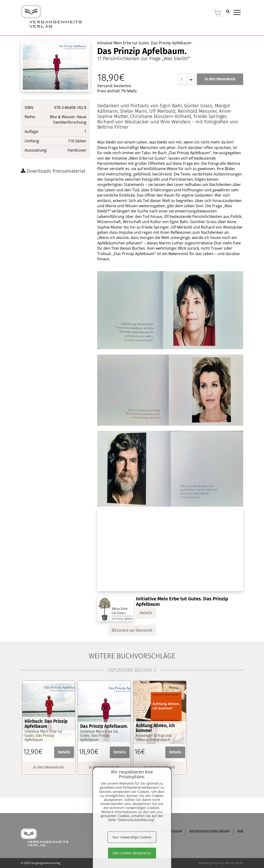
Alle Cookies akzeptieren (132, 853)
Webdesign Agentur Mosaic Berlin (221, 863)
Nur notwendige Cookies (132, 837)
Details (146, 613)
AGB (240, 831)
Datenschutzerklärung (209, 831)
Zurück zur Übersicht (132, 630)
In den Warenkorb (220, 79)
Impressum (173, 831)
